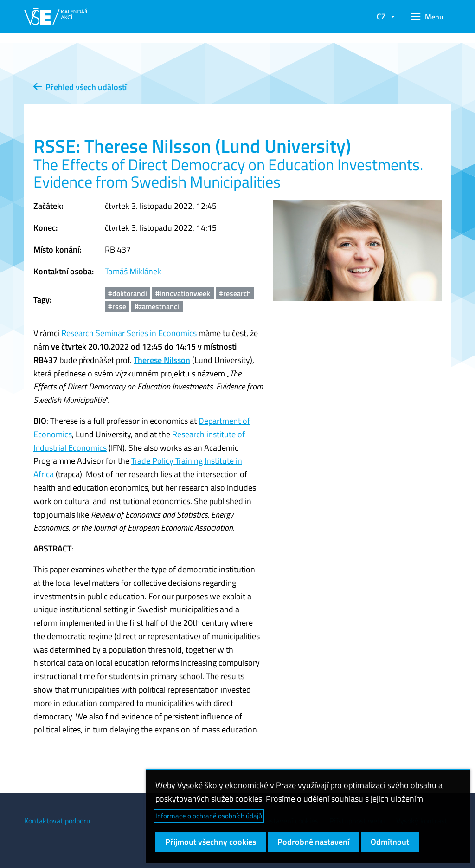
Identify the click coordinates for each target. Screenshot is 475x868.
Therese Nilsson (162, 360)
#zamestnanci (157, 306)
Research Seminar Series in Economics (129, 333)
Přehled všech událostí (80, 87)
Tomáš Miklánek (133, 271)
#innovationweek (183, 293)
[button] (427, 17)
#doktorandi (128, 293)
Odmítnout (390, 842)
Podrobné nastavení (313, 842)
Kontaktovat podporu (57, 821)
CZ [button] (381, 16)
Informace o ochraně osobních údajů (209, 816)
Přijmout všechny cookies (211, 842)
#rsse (117, 306)
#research (235, 293)
